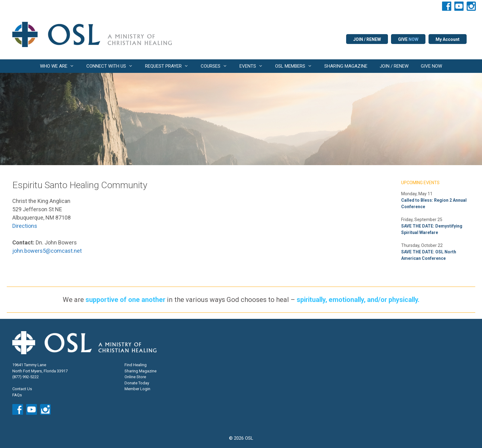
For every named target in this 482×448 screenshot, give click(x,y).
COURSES (217, 66)
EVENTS (254, 66)
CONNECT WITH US (113, 66)
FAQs (17, 395)
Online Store (135, 377)
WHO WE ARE (60, 66)
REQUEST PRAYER (170, 66)
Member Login (137, 389)
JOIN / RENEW (367, 39)
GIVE (408, 39)
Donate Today (137, 383)
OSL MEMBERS (297, 66)
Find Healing (136, 365)
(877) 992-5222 (26, 377)
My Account (448, 39)
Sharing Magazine (140, 371)
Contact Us (22, 389)
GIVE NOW (431, 66)
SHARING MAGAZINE (346, 66)
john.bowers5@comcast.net (47, 251)
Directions (25, 226)
